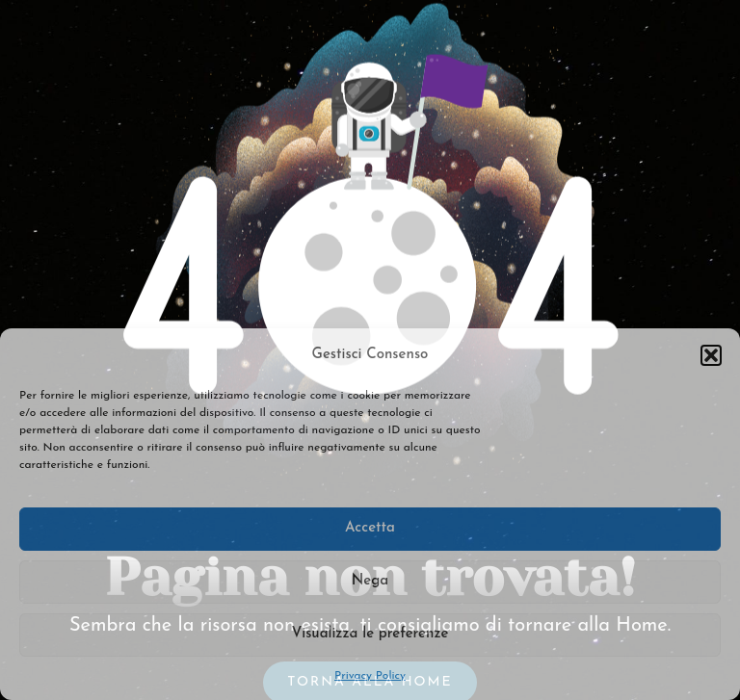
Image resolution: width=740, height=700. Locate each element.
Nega (370, 581)
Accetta (370, 528)
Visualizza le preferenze (370, 634)
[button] (711, 355)
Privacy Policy (370, 676)
